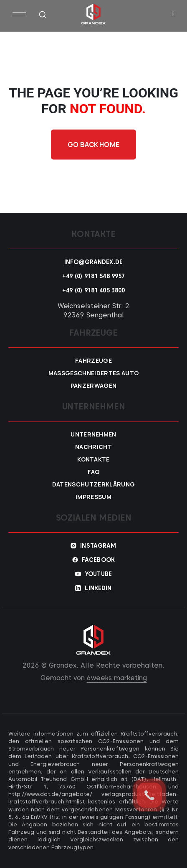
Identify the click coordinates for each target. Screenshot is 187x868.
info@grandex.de (93, 262)
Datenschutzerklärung (93, 484)
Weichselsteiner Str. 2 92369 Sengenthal (93, 311)
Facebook (98, 560)
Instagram (98, 546)
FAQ (94, 472)
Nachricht (93, 447)
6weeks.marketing (117, 678)
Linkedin (98, 588)
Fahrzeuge (93, 361)
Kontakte (93, 459)
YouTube (98, 574)
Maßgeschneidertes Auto (93, 373)
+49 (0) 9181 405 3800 (94, 290)
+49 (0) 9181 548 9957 (94, 276)
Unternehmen (93, 434)
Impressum (93, 497)
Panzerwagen (94, 386)
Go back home (93, 145)
